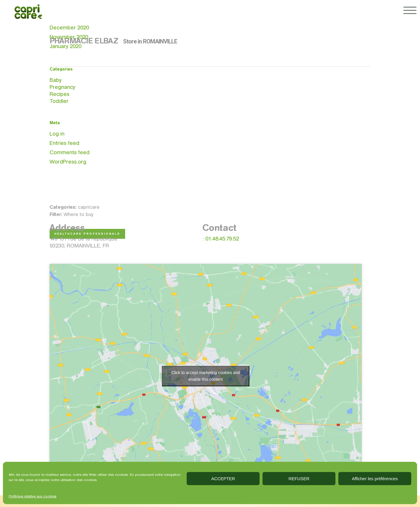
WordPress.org (68, 162)
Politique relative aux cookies (33, 496)
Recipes (60, 94)
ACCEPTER (223, 479)
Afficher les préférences (375, 479)
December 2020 (69, 28)
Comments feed (70, 152)
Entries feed (64, 143)
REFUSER (299, 479)
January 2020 (65, 46)
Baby (56, 80)
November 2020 (69, 37)
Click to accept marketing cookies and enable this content (206, 376)
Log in (57, 134)
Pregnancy (62, 87)
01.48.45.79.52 (222, 239)
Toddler (59, 101)
